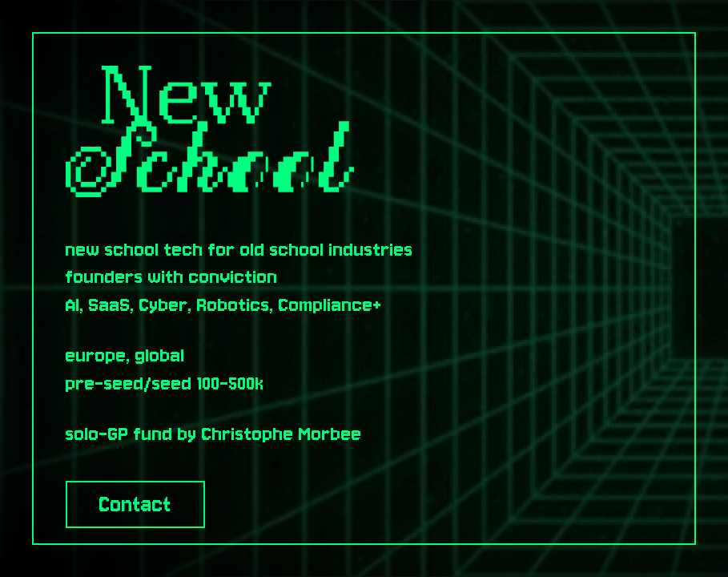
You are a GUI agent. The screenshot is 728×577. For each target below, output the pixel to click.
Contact (135, 504)
